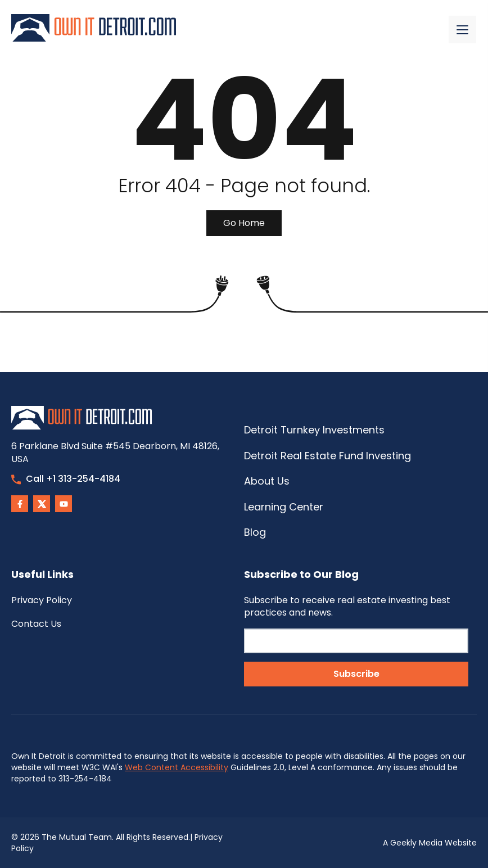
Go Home (244, 223)
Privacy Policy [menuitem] (42, 600)
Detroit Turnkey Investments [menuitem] (314, 430)
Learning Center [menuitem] (284, 507)
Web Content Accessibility (177, 767)
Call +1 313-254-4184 (66, 479)
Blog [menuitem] (255, 532)
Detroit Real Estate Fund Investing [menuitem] (327, 456)
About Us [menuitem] (267, 481)
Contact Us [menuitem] (36, 624)
